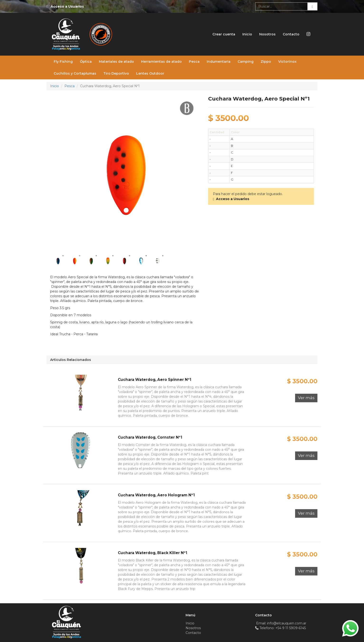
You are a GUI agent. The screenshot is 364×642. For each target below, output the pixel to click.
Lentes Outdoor (150, 73)
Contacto (291, 34)
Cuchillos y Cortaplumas (75, 73)
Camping (246, 62)
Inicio (247, 34)
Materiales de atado (116, 62)
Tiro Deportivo (116, 73)
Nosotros (267, 34)
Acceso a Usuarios (67, 6)
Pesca (194, 62)
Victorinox (287, 62)
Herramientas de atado (161, 62)
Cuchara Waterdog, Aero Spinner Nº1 (155, 380)
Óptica (86, 62)
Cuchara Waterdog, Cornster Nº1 (150, 437)
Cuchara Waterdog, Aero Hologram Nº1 (156, 495)
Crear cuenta (224, 34)
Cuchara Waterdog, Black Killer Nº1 (153, 553)
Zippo (266, 62)
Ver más (306, 398)
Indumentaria (219, 62)
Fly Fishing (63, 62)
